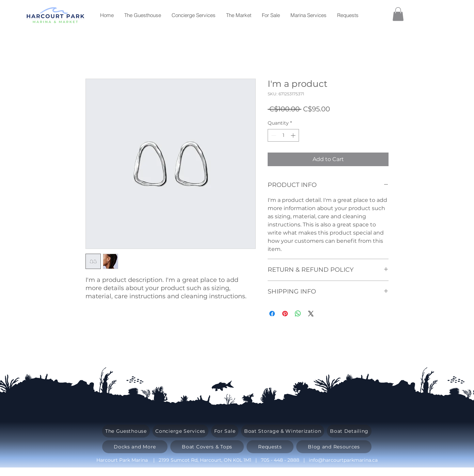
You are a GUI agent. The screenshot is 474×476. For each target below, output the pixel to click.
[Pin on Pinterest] (285, 314)
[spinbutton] (283, 135)
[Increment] (294, 135)
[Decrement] (273, 135)
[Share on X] (311, 314)
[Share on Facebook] (272, 314)
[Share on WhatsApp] (298, 314)
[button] (398, 14)
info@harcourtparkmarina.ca (343, 460)
